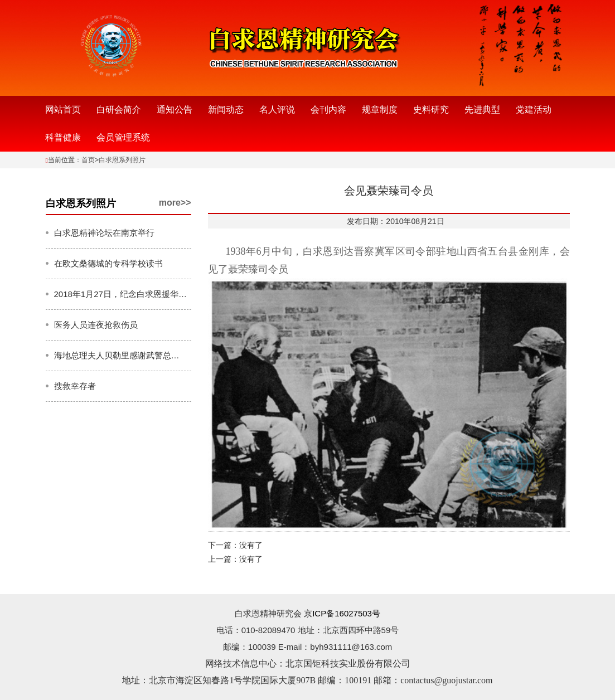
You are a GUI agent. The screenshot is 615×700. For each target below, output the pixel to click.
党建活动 (534, 110)
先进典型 (482, 110)
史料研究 (431, 110)
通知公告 (175, 110)
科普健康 (63, 137)
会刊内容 (328, 110)
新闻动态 (226, 110)
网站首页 (63, 110)
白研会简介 (119, 110)
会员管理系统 (123, 137)
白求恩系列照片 (122, 160)
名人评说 (277, 110)
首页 (88, 160)
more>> (175, 203)
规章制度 (380, 110)
